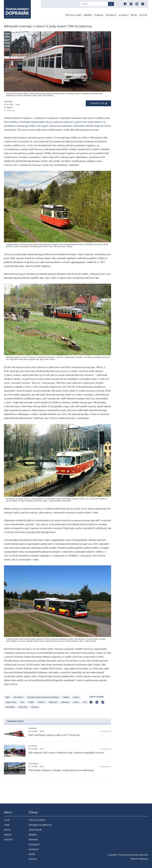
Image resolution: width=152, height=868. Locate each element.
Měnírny (88, 15)
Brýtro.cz (144, 859)
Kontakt (8, 840)
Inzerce (8, 835)
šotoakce (65, 702)
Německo (53, 702)
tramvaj (35, 707)
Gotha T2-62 (11, 702)
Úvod (7, 820)
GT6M (31, 702)
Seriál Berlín (35, 830)
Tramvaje (99, 15)
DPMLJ (66, 697)
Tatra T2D (23, 707)
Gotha (76, 697)
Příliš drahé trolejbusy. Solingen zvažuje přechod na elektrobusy (61, 770)
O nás (7, 825)
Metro (134, 15)
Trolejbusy (111, 15)
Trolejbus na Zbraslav (40, 825)
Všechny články (73, 15)
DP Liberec (18, 697)
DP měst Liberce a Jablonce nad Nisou (43, 697)
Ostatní (143, 15)
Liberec (41, 702)
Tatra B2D (10, 707)
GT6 (22, 702)
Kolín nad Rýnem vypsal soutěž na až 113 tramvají (54, 735)
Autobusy (124, 15)
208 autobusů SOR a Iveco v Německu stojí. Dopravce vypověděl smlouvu (66, 753)
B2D (8, 697)
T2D (85, 702)
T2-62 (76, 702)
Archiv (7, 830)
